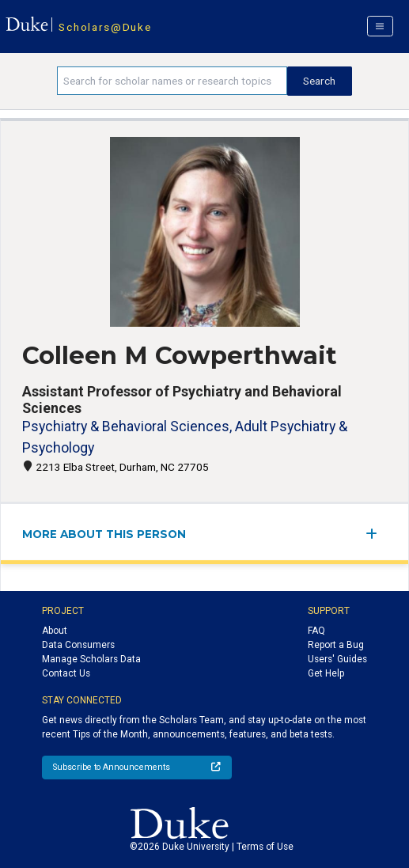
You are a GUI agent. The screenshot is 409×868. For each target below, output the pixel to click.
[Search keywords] (172, 81)
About (55, 631)
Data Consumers (78, 645)
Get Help (326, 673)
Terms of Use (265, 847)
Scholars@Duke (105, 27)
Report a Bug (336, 645)
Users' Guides (337, 659)
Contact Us (66, 673)
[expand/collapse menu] (376, 534)
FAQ (316, 631)
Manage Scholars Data (91, 659)
